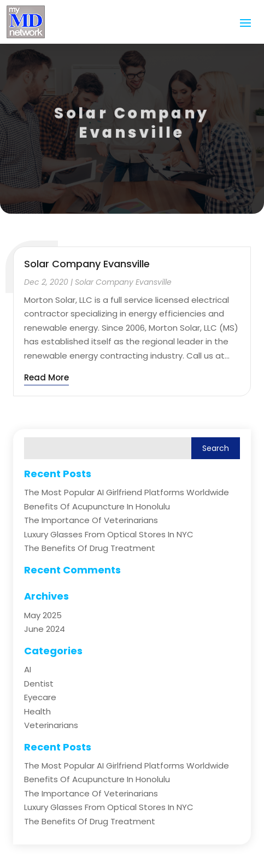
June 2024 (45, 629)
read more (46, 377)
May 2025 (43, 615)
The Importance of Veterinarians (91, 520)
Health (37, 711)
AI (28, 669)
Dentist (39, 684)
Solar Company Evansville (87, 264)
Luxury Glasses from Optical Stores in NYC (109, 534)
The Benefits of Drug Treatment (90, 548)
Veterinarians (51, 725)
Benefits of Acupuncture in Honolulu (97, 506)
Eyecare (40, 697)
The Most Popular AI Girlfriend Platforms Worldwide (127, 492)
